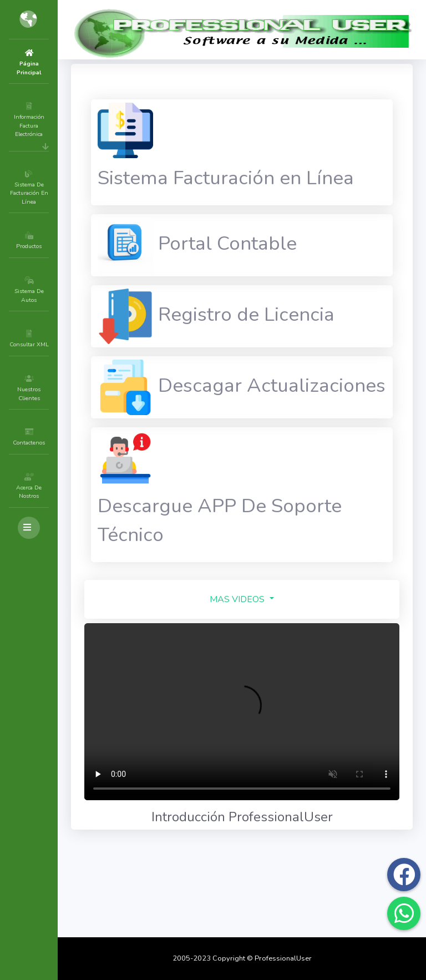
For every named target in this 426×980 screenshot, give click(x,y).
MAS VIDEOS (272, 745)
